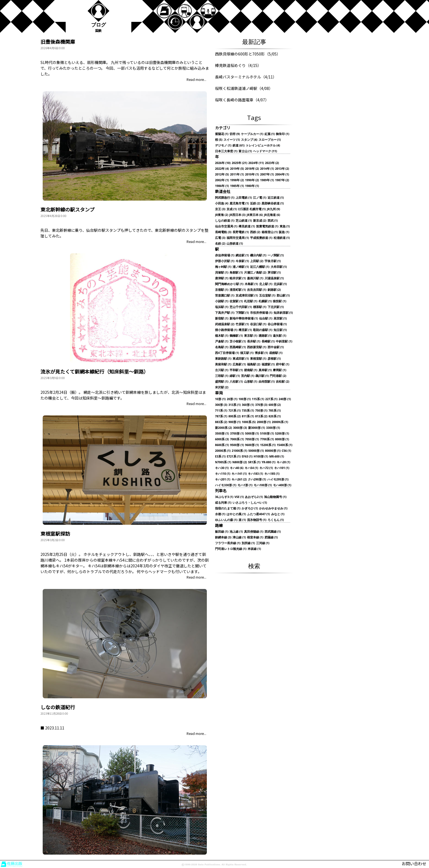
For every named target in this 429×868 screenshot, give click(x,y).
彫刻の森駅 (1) (263, 330)
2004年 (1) (282, 175)
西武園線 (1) (273, 532)
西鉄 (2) (255, 232)
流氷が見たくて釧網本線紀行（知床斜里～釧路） (95, 371)
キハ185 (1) (272, 474)
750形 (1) (261, 411)
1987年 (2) (282, 180)
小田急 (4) (222, 203)
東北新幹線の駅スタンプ (67, 209)
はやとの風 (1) (236, 514)
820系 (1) (275, 416)
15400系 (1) (285, 445)
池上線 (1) (236, 532)
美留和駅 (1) (223, 364)
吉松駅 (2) (282, 382)
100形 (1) (245, 399)
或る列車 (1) (223, 503)
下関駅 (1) (242, 313)
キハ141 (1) (239, 474)
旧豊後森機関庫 (58, 42)
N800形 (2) (240, 462)
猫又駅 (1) (247, 353)
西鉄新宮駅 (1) (257, 347)
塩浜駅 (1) (222, 307)
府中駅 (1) (282, 364)
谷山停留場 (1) (277, 324)
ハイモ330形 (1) (226, 485)
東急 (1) (285, 226)
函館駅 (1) (276, 353)
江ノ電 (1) (260, 198)
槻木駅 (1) (222, 336)
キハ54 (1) (251, 468)
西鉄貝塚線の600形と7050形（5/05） (248, 54)
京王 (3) (220, 209)
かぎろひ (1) (250, 508)
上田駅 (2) (257, 261)
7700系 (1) (267, 439)
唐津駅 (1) (222, 278)
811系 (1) (248, 416)
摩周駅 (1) (279, 370)
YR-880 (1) (269, 462)
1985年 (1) (237, 186)
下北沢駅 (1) (276, 307)
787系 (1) (221, 416)
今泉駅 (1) (242, 261)
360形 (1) (248, 405)
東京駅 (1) (251, 336)
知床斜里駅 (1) (283, 313)
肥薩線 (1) (271, 537)
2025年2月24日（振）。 (62, 392)
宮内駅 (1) (248, 376)
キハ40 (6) (237, 468)
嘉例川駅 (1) (255, 278)
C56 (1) (287, 451)
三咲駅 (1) (222, 376)
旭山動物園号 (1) (275, 497)
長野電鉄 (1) (241, 232)
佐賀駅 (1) (236, 301)
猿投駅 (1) (279, 301)
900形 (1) (235, 422)
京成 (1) (232, 209)
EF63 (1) (247, 457)
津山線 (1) (239, 537)
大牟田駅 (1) (279, 267)
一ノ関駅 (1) (276, 255)
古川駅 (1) (222, 370)
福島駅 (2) (254, 364)
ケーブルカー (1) (252, 134)
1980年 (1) (252, 186)
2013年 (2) (282, 169)
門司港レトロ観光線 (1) (231, 549)
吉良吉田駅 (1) (257, 290)
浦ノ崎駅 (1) (241, 267)
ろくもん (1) (276, 520)
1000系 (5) (249, 422)
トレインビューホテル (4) (263, 146)
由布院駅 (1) (267, 382)
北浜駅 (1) (280, 284)
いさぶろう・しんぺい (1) (250, 503)
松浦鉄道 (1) (282, 238)
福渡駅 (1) (268, 364)
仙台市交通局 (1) (226, 226)
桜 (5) (219, 140)
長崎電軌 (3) (223, 232)
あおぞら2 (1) (254, 497)
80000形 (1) (273, 451)
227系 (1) (272, 399)
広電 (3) (220, 238)
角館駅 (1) (236, 273)
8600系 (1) (222, 445)
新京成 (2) (260, 221)
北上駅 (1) (266, 284)
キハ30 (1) (222, 468)
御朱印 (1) (282, 134)
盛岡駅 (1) (222, 382)
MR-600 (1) (277, 457)
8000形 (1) (282, 439)
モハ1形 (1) (245, 485)
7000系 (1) (237, 439)
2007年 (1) (267, 175)
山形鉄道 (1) (235, 244)
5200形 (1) (282, 434)
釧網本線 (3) (223, 537)
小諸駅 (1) (222, 301)
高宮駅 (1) (280, 319)
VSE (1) (239, 497)
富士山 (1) (245, 151)
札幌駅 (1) (265, 301)
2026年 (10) (223, 163)
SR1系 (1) (254, 462)
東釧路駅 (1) (223, 359)
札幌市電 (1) (258, 209)
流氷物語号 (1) (257, 520)
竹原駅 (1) (242, 324)
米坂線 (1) (254, 549)
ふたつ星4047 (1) (259, 514)
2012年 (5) (222, 175)
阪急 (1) (284, 232)
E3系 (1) (220, 457)
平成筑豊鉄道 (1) (261, 238)
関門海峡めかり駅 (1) (229, 284)
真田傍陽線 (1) (254, 532)
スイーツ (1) (232, 140)
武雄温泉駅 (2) (225, 324)
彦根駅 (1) (274, 359)
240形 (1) (285, 399)
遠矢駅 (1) (279, 336)
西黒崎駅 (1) (238, 347)
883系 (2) (221, 422)
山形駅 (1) (251, 382)
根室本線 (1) (255, 537)
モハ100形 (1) (263, 485)
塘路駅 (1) (265, 336)
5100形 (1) (267, 434)
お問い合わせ (414, 863)
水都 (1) (220, 514)
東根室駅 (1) (258, 359)
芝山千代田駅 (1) (241, 307)
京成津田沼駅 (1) (247, 296)
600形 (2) (275, 405)
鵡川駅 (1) (262, 376)
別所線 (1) (248, 543)
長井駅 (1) (254, 341)
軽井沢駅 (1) (238, 278)
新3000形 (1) (257, 428)
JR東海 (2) (222, 215)
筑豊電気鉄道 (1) (267, 226)
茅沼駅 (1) (274, 273)
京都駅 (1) (222, 290)
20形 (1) (232, 399)
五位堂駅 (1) (267, 296)
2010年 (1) (252, 175)
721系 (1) (235, 411)
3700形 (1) (237, 434)
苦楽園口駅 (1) (225, 296)
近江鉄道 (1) (276, 198)
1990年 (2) (252, 180)
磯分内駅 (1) (258, 255)
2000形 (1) (264, 422)
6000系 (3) (222, 439)
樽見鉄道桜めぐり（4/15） (238, 65)
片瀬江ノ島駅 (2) (255, 273)
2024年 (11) (256, 163)
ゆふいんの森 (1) (226, 520)
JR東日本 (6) (255, 215)
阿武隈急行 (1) (225, 198)
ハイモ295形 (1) (278, 480)
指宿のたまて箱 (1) (228, 508)
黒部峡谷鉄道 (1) (273, 203)
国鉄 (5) (243, 209)
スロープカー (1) (270, 140)
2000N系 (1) (280, 422)
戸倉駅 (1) (222, 341)
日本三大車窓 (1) (226, 151)
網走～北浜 (93, 392)
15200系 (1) (268, 445)
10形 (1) (220, 399)
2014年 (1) (267, 169)
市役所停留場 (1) (261, 313)
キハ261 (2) (239, 480)
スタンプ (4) (249, 140)
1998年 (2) (237, 180)
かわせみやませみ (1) (273, 508)
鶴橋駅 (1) (236, 336)
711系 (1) (221, 411)
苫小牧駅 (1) (238, 341)
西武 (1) (273, 221)
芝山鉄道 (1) (244, 221)
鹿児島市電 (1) (239, 203)
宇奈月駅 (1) (273, 261)
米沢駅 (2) (222, 387)
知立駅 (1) (280, 330)
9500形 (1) (237, 445)
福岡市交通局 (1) (238, 238)
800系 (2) (235, 416)
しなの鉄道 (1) (225, 221)
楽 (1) (242, 520)
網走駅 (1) (242, 255)
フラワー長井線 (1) (228, 543)
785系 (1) (275, 411)
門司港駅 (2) (278, 376)
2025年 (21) (240, 163)
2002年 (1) (222, 180)
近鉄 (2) (255, 203)
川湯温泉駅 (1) (274, 278)
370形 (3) (261, 405)
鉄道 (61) (239, 146)
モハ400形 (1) (282, 485)
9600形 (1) (252, 445)
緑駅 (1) (235, 376)
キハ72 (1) (266, 468)
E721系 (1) (234, 457)
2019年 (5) (237, 169)
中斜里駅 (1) (284, 341)
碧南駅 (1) (251, 370)
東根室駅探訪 (55, 533)
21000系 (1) (240, 451)
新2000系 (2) (224, 428)
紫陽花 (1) (222, 134)
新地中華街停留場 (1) (244, 319)
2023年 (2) (272, 163)
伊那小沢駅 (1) (225, 261)
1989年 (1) (267, 180)
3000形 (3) (240, 428)
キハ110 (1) (223, 474)
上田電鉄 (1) (244, 198)
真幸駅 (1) (265, 370)
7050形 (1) (252, 439)
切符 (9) (235, 134)
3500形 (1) (222, 434)
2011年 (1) (237, 175)
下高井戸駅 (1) (225, 313)
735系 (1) (248, 411)
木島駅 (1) (251, 284)
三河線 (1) (263, 543)
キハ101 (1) (282, 468)
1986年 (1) (222, 186)
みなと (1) (278, 514)
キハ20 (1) (283, 462)
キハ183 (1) (256, 474)
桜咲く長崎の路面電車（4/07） (242, 100)
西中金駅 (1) (276, 347)
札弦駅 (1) (251, 301)
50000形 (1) (256, 451)
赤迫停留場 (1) (225, 255)
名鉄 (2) (220, 244)
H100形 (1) (261, 457)
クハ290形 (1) (257, 480)
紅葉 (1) (270, 134)
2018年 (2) (252, 169)
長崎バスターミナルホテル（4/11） (246, 77)
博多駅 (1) (261, 353)
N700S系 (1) (223, 462)
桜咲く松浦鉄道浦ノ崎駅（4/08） (244, 88)
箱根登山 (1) (270, 232)
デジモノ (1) (223, 146)
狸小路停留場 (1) (226, 330)
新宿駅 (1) (222, 319)
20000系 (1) (223, 451)
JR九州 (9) (273, 209)
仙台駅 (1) (266, 319)
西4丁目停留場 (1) (227, 353)
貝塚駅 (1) (222, 273)
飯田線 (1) (222, 532)
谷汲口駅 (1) (258, 324)
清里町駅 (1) (238, 290)
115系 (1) (258, 399)
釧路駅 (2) (274, 290)
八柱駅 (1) (236, 382)
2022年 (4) (222, 169)
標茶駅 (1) (260, 307)
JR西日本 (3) (237, 215)
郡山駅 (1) (283, 296)
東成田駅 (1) (241, 359)
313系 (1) (235, 405)
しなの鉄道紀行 (58, 707)
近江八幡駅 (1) (260, 267)
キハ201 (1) (223, 480)
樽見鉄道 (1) (247, 226)
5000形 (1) (252, 434)
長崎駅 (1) (268, 341)
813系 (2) (261, 416)
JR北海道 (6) (272, 215)
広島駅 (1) (239, 364)
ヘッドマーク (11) (265, 151)
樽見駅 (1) (245, 330)
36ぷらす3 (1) (224, 497)
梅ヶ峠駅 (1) (223, 267)
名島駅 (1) (222, 347)
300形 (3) (221, 405)
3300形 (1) (273, 428)
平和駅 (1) (236, 370)
